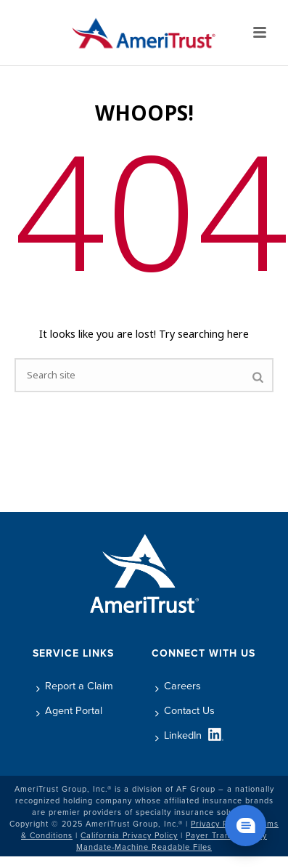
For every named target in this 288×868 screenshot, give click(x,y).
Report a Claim (75, 686)
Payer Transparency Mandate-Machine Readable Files (172, 841)
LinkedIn (178, 735)
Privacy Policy (218, 824)
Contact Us (185, 710)
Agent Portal (69, 710)
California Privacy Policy (129, 835)
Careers (178, 686)
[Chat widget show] (246, 826)
